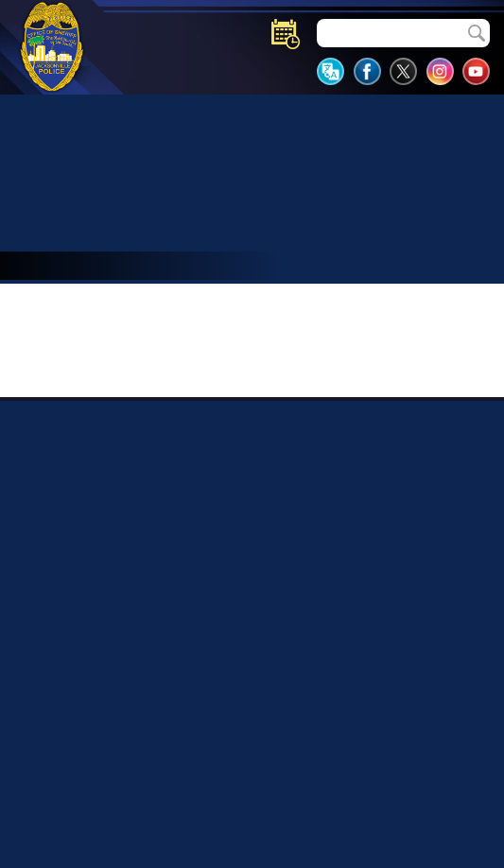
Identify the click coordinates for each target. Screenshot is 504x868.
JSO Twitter (403, 71)
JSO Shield (52, 46)
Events (286, 34)
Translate (330, 71)
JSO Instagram (440, 71)
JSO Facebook (367, 71)
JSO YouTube (476, 71)
